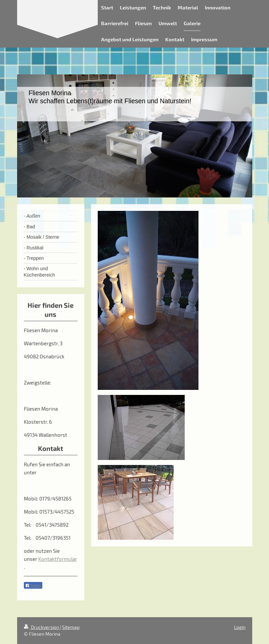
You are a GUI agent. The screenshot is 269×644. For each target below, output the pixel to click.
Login (240, 627)
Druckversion (42, 627)
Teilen (33, 586)
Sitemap (71, 627)
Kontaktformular (58, 559)
